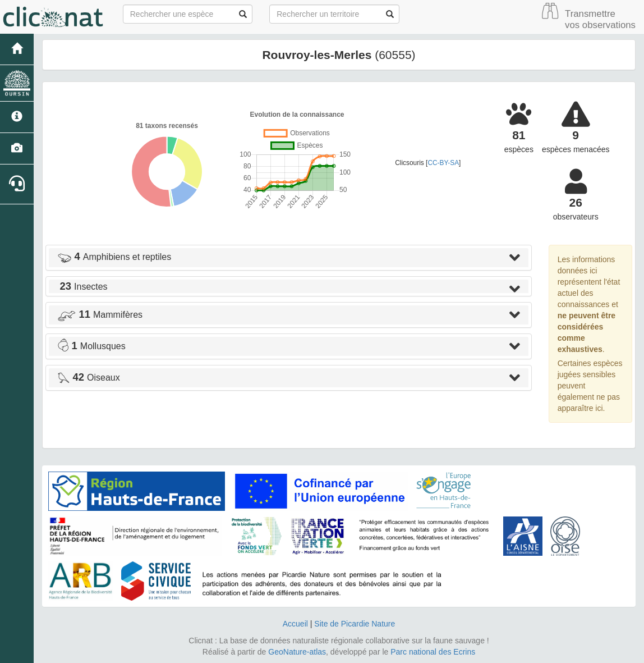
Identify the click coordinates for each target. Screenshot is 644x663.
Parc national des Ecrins (433, 652)
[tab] (289, 258)
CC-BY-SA (443, 163)
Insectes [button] (82, 287)
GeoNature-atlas (297, 652)
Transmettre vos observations (600, 19)
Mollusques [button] (91, 346)
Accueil (295, 624)
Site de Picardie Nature (355, 624)
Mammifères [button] (100, 315)
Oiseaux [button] (89, 378)
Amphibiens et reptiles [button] (114, 257)
